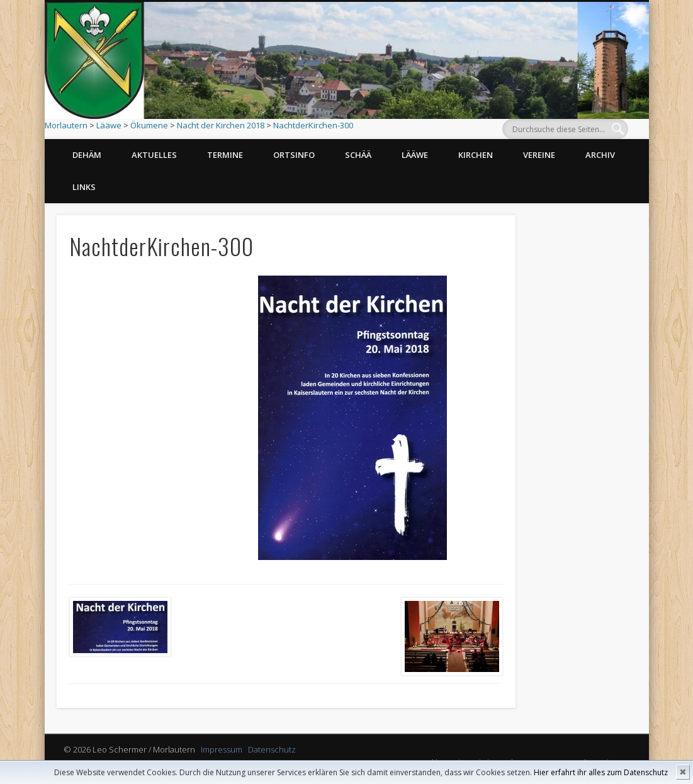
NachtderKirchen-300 (313, 125)
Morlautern (66, 125)
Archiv (600, 155)
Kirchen (476, 155)
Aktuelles (154, 155)
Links (84, 187)
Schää (358, 155)
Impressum (222, 749)
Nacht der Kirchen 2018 (221, 125)
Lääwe (109, 125)
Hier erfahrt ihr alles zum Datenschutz (601, 772)
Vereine (539, 155)
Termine (225, 155)
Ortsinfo (294, 155)
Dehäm (87, 155)
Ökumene (149, 125)
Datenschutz (272, 749)
